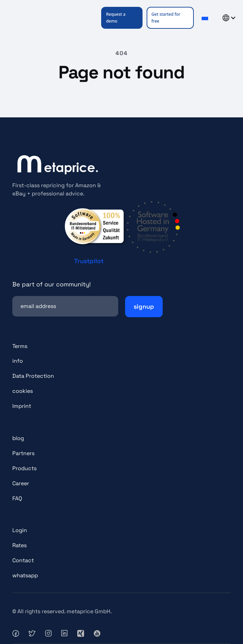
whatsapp (25, 575)
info (18, 361)
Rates (19, 545)
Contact (23, 560)
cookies (23, 391)
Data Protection (33, 376)
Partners (23, 453)
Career (21, 483)
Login (20, 530)
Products (24, 468)
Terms (20, 346)
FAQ (17, 498)
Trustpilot (89, 261)
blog (18, 438)
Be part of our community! (52, 284)
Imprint (22, 406)
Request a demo (116, 18)
